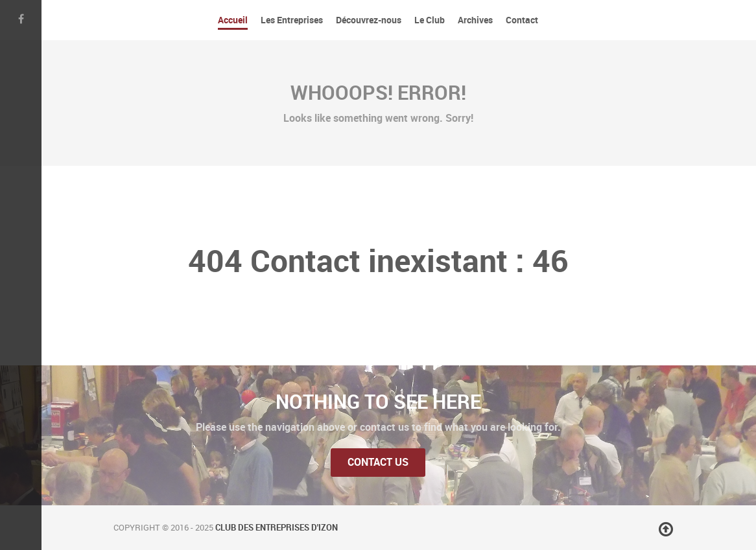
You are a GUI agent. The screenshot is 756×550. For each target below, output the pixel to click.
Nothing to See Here (378, 402)
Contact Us (378, 462)
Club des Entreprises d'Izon (277, 528)
